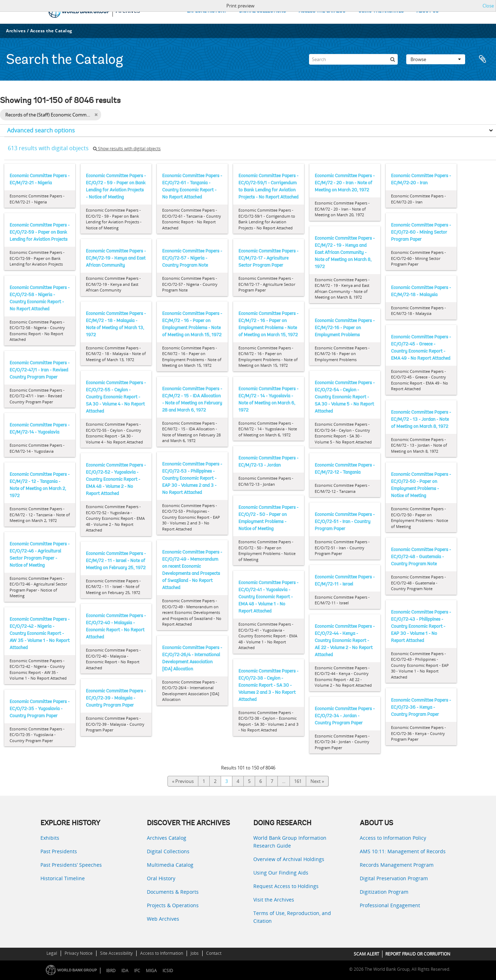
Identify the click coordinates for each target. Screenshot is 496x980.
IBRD (111, 971)
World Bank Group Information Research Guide (290, 842)
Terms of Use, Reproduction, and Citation (292, 917)
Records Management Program (397, 865)
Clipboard (483, 59)
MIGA (151, 971)
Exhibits (50, 838)
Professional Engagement (390, 905)
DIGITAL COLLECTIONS (263, 11)
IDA (125, 971)
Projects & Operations (173, 905)
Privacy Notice (79, 953)
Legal (52, 953)
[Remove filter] (96, 115)
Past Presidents (59, 851)
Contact (214, 953)
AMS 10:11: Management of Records (403, 851)
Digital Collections (168, 851)
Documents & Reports (173, 892)
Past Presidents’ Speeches (71, 865)
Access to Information (162, 953)
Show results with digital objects (127, 149)
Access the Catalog (51, 31)
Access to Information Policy (393, 838)
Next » (317, 781)
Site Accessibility (116, 953)
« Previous (183, 781)
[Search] (353, 59)
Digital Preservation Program (394, 878)
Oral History (161, 878)
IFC (137, 971)
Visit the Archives (274, 900)
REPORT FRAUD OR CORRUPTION (418, 954)
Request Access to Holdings (286, 886)
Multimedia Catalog (170, 865)
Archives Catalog (167, 838)
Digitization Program (384, 892)
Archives (16, 31)
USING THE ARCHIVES (381, 11)
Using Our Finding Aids (281, 873)
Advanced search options (41, 130)
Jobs (195, 953)
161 (298, 781)
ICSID (168, 971)
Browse (436, 59)
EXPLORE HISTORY (207, 11)
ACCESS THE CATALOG (322, 11)
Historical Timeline (63, 878)
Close (488, 6)
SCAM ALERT (367, 954)
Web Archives (163, 919)
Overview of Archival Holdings (289, 859)
